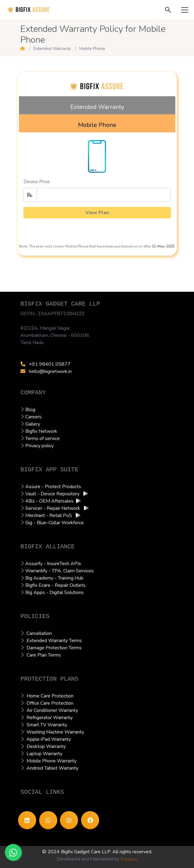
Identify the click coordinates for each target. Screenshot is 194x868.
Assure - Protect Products (53, 487)
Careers (33, 417)
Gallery (33, 424)
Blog (30, 410)
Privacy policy (39, 446)
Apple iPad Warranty (49, 739)
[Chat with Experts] (13, 852)
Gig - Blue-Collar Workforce (55, 523)
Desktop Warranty (46, 746)
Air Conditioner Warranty (52, 710)
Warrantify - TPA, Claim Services (59, 571)
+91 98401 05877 (45, 364)
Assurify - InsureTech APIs (53, 564)
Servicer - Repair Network (53, 508)
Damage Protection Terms (54, 648)
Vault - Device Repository (53, 494)
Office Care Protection (50, 703)
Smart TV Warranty (47, 725)
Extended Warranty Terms (54, 641)
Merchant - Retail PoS (49, 516)
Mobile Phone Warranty (52, 761)
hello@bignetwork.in (46, 371)
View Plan (97, 213)
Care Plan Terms (44, 655)
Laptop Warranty (44, 754)
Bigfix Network (41, 431)
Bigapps (129, 859)
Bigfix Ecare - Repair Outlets (55, 585)
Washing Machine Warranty (55, 732)
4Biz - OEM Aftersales (49, 501)
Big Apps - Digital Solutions (55, 593)
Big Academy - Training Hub (54, 578)
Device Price (37, 182)
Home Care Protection (50, 696)
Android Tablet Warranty (52, 768)
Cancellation (39, 633)
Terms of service (42, 439)
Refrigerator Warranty (50, 718)
